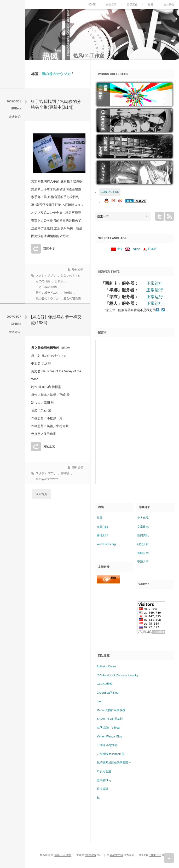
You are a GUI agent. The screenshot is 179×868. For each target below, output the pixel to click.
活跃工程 (132, 5)
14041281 (155, 855)
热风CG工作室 (89, 56)
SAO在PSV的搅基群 (110, 719)
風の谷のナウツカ (47, 298)
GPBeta (16, 108)
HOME (92, 5)
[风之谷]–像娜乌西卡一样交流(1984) (56, 320)
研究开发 (143, 544)
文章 (103, 527)
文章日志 (143, 527)
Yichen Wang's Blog (109, 736)
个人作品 (143, 518)
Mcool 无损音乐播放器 (111, 710)
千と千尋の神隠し (47, 287)
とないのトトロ (71, 275)
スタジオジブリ (46, 275)
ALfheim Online (106, 666)
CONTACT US (110, 192)
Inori (99, 701)
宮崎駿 (68, 293)
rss (169, 216)
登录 (100, 518)
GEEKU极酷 (105, 684)
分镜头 (59, 281)
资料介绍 (78, 270)
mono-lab (90, 855)
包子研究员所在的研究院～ (114, 762)
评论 (103, 535)
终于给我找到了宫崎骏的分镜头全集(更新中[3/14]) (56, 104)
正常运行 (155, 283)
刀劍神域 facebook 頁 (111, 754)
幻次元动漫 (104, 771)
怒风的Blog (104, 780)
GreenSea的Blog (108, 693)
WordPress (116, 855)
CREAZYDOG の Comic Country (118, 675)
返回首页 (41, 494)
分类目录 (111, 5)
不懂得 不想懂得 (107, 745)
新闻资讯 (143, 535)
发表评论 (15, 117)
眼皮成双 (102, 789)
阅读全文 (49, 249)
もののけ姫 (43, 281)
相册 (151, 5)
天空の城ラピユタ (47, 293)
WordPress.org (106, 544)
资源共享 (143, 562)
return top (169, 858)
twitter (160, 216)
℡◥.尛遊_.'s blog (108, 728)
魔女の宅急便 (72, 298)
